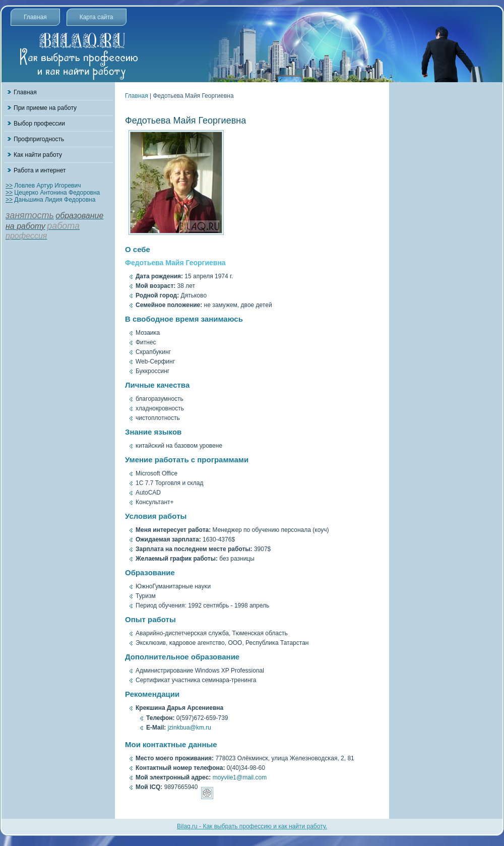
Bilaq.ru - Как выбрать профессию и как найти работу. (252, 826)
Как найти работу (38, 155)
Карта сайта (97, 17)
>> (9, 186)
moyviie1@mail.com (240, 777)
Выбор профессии (39, 124)
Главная (35, 17)
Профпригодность (39, 139)
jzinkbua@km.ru (190, 728)
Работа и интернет (40, 170)
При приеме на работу (45, 108)
